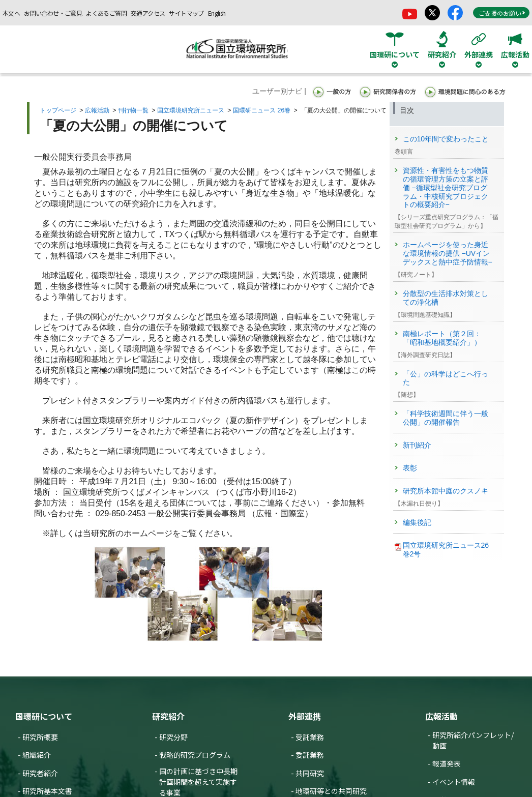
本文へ (11, 13)
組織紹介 (37, 755)
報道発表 (447, 763)
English (217, 13)
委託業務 (310, 755)
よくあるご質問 (106, 13)
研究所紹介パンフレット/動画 (473, 740)
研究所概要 (40, 737)
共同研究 (310, 773)
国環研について (44, 716)
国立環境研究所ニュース (191, 110)
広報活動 (97, 110)
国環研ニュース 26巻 (262, 110)
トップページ (58, 110)
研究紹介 (168, 716)
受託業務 (310, 737)
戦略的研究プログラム (195, 755)
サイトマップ (186, 13)
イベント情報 (454, 782)
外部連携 (305, 716)
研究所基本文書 (47, 791)
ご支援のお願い (502, 13)
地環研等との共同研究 (331, 791)
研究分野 (173, 737)
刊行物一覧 (133, 110)
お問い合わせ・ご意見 (53, 13)
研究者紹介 (40, 773)
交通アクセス (148, 13)
